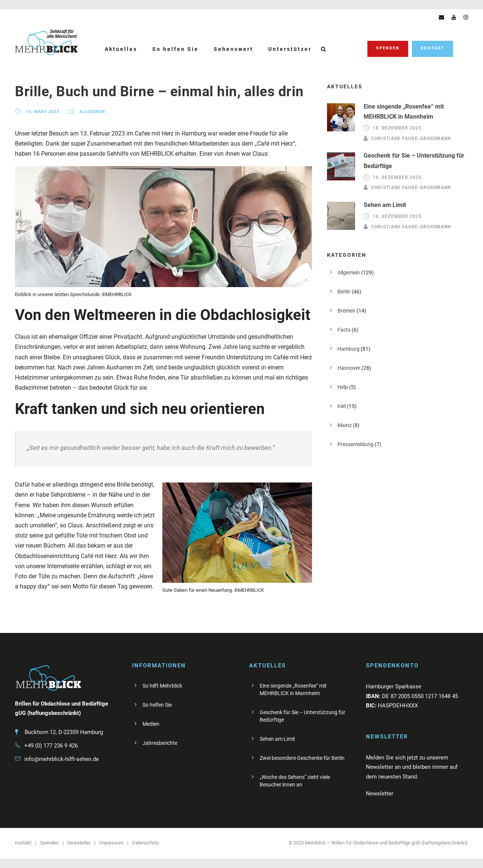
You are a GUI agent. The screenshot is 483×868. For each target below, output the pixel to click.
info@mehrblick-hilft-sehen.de (62, 759)
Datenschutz (146, 843)
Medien (151, 724)
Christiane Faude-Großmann (411, 138)
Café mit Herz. (100, 556)
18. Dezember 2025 (397, 128)
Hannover (349, 368)
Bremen (346, 311)
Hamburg (349, 349)
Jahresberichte (160, 743)
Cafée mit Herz (154, 133)
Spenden (388, 48)
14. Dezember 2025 (397, 177)
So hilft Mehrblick (162, 686)
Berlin (344, 292)
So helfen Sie (175, 49)
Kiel (342, 406)
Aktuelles (121, 49)
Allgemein (92, 112)
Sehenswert (233, 49)
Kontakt (432, 48)
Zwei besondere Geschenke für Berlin (302, 758)
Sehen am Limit (385, 205)
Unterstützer (290, 49)
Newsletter (79, 843)
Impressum (111, 843)
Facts (344, 330)
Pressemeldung (355, 444)
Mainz (345, 425)
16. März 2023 (42, 112)
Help (343, 387)
